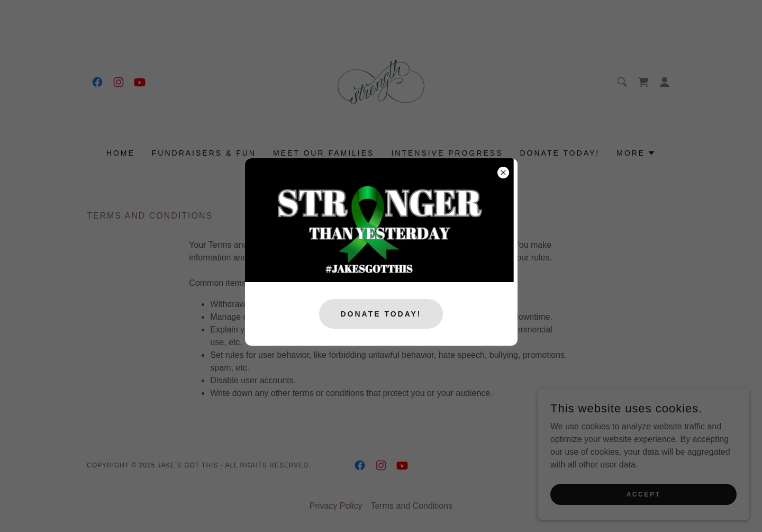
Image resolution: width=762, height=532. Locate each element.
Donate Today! (381, 314)
